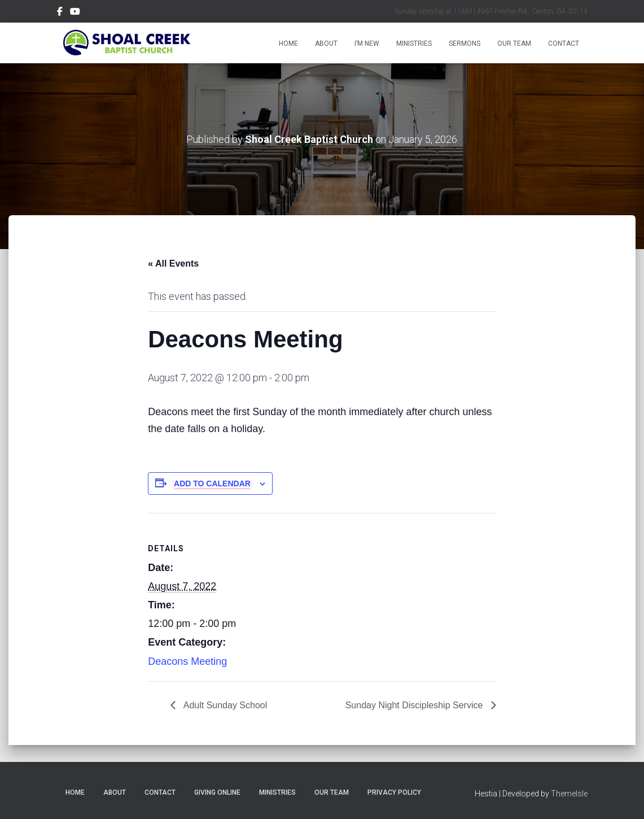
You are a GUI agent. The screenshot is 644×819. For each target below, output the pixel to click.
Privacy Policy (394, 792)
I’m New (367, 43)
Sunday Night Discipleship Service (415, 705)
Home (288, 43)
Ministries (414, 43)
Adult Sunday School (224, 705)
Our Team (514, 43)
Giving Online (217, 792)
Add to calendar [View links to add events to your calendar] (212, 483)
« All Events (173, 263)
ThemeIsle (569, 794)
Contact (564, 43)
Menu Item (60, 13)
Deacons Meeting (187, 661)
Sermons (465, 43)
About (326, 43)
